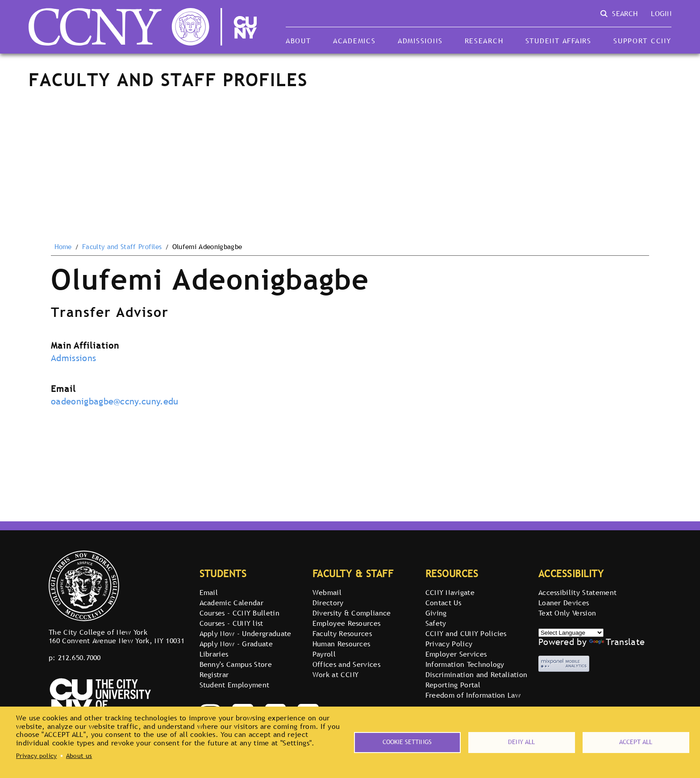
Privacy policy (36, 756)
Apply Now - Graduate (236, 644)
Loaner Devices (564, 603)
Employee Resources (347, 623)
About (298, 41)
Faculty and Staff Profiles (122, 247)
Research (484, 41)
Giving (436, 613)
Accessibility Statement (577, 592)
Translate (617, 642)
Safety (436, 623)
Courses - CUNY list (231, 623)
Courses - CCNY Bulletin (240, 613)
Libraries (214, 654)
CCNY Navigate (450, 592)
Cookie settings (407, 742)
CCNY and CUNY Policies (466, 633)
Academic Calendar (231, 603)
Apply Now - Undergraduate (246, 633)
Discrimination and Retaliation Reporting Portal (477, 680)
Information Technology (465, 664)
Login (661, 13)
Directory (328, 603)
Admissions (420, 41)
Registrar (214, 674)
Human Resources (342, 644)
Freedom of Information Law (473, 695)
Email (209, 592)
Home (63, 247)
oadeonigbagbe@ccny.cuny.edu (115, 401)
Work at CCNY (336, 674)
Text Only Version (567, 613)
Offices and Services (346, 664)
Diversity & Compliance (352, 613)
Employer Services (456, 654)
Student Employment (235, 685)
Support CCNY (642, 41)
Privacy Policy (449, 644)
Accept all (636, 742)
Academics (354, 41)
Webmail (327, 592)
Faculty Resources (342, 633)
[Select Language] (571, 633)
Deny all (521, 742)
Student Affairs (558, 41)
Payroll (324, 654)
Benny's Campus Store (236, 664)
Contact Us (443, 603)
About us (79, 756)
